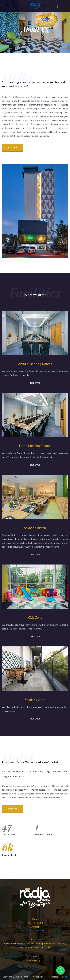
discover (35, 383)
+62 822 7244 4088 (35, 930)
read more (12, 148)
